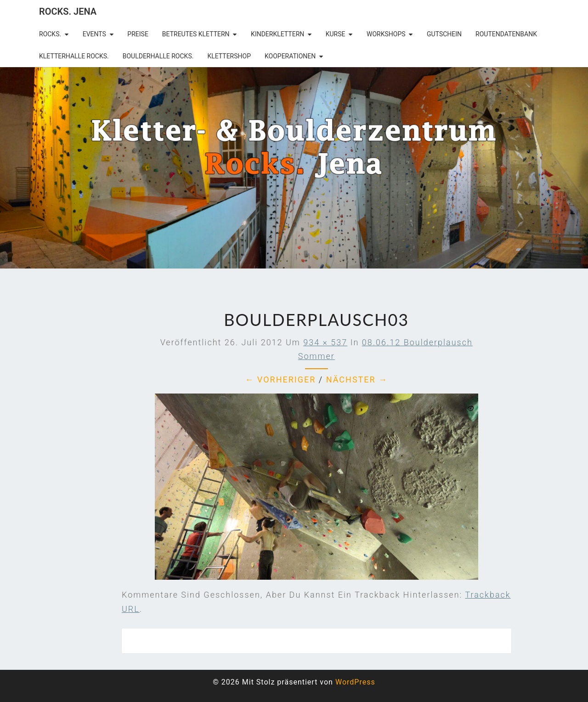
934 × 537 (325, 342)
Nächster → (357, 380)
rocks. (50, 34)
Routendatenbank (506, 34)
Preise (138, 34)
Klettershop (229, 56)
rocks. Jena (68, 11)
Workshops (386, 34)
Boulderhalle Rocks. (158, 56)
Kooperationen (290, 56)
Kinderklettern (277, 34)
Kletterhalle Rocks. (74, 56)
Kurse (336, 34)
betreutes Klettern (196, 34)
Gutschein (444, 34)
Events (94, 34)
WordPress (355, 682)
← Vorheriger (280, 380)
